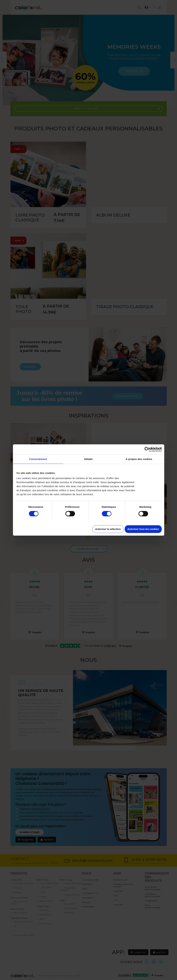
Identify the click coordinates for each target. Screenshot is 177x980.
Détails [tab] (89, 459)
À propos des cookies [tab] (139, 459)
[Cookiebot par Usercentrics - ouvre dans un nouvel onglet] (147, 449)
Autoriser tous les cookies (143, 529)
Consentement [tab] (38, 459)
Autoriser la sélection (108, 529)
